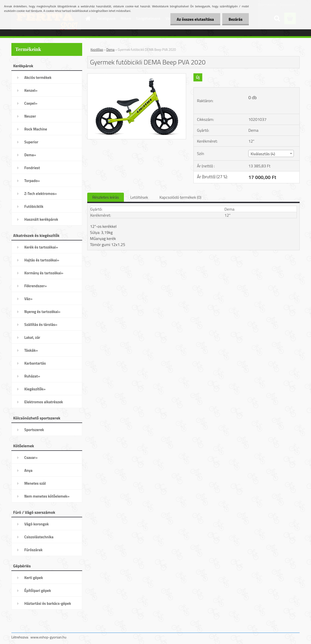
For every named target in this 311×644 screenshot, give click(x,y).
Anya (28, 470)
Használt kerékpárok (41, 219)
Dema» (30, 155)
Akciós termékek (38, 77)
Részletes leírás (106, 197)
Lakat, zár (32, 337)
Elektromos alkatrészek (44, 402)
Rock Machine (36, 129)
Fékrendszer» (36, 286)
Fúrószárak (33, 550)
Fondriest (32, 168)
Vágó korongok (37, 524)
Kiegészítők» (35, 389)
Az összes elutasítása (195, 19)
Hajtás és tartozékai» (42, 260)
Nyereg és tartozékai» (42, 312)
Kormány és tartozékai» (44, 273)
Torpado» (32, 181)
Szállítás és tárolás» (41, 325)
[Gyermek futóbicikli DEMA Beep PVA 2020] (137, 76)
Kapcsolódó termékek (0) (180, 197)
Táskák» (31, 350)
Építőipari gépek (38, 591)
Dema (110, 50)
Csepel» (31, 103)
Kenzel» (31, 90)
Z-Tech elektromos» (41, 194)
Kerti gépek (34, 578)
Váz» (28, 299)
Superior (31, 142)
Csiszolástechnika (39, 537)
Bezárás (236, 19)
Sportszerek (34, 430)
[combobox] (271, 153)
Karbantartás (35, 363)
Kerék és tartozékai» (41, 247)
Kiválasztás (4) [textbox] (263, 154)
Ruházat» (32, 376)
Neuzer (30, 116)
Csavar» (31, 458)
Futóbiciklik (34, 206)
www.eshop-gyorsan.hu (48, 637)
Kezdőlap (97, 50)
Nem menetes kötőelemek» (47, 496)
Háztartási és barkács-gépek (48, 603)
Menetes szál (35, 483)
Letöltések (139, 197)
